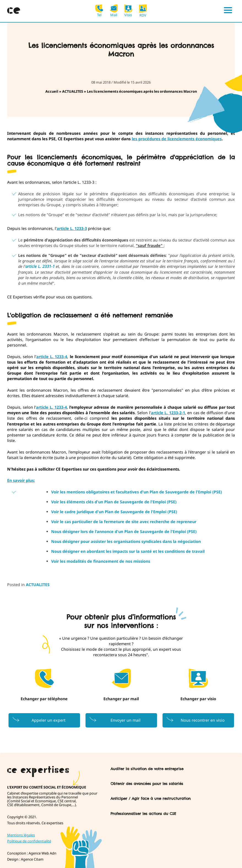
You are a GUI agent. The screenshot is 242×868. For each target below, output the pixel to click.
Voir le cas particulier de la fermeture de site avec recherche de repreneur (124, 522)
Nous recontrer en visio (203, 720)
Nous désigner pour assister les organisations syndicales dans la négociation (126, 541)
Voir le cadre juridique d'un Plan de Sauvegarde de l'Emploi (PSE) (114, 512)
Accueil (52, 91)
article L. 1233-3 (72, 228)
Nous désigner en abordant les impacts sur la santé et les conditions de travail (128, 551)
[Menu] (228, 11)
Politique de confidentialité (29, 841)
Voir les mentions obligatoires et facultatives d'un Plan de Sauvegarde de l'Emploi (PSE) (137, 492)
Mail (114, 11)
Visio (128, 11)
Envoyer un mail (126, 720)
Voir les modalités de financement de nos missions (101, 561)
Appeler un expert (49, 720)
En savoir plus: (21, 480)
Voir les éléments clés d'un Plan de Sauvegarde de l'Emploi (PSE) (114, 502)
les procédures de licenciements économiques (177, 139)
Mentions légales (21, 835)
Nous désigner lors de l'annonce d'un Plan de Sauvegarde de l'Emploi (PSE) (124, 531)
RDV (143, 11)
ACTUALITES (73, 91)
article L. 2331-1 (40, 266)
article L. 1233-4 (52, 357)
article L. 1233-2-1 (168, 413)
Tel (99, 11)
